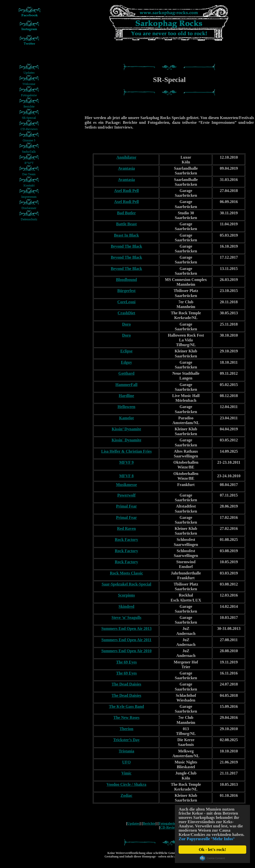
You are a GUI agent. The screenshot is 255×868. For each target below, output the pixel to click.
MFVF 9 (126, 462)
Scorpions (126, 595)
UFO (126, 762)
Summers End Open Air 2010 (126, 651)
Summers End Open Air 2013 (126, 629)
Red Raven (126, 528)
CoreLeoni (126, 302)
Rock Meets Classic (126, 573)
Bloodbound (126, 280)
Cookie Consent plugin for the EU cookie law (212, 858)
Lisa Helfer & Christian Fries (126, 451)
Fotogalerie (167, 824)
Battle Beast (126, 224)
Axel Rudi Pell (126, 191)
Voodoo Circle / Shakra (126, 784)
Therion (126, 729)
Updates (133, 824)
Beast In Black (126, 235)
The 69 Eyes (126, 662)
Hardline (126, 396)
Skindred (126, 606)
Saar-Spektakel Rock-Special (126, 584)
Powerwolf (126, 495)
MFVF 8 (126, 476)
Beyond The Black (126, 246)
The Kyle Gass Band (126, 706)
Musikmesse (126, 485)
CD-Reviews (169, 828)
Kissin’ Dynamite (126, 429)
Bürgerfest (126, 291)
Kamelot (126, 418)
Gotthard (126, 373)
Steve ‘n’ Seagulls (126, 617)
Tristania (126, 751)
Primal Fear (126, 506)
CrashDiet (126, 313)
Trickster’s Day (126, 740)
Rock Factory (126, 540)
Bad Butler (126, 213)
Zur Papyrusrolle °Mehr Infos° (207, 839)
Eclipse (126, 351)
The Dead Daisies (126, 684)
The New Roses (126, 717)
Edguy (126, 362)
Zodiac (126, 795)
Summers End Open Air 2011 (126, 640)
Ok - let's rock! (213, 850)
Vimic (126, 773)
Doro (126, 324)
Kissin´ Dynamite (126, 440)
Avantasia (126, 168)
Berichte (149, 824)
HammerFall (126, 385)
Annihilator (126, 157)
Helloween (126, 407)
